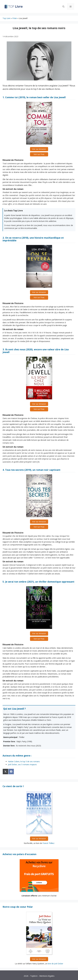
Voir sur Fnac (39, 154)
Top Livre (7, 18)
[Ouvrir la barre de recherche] (63, 6)
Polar (15, 18)
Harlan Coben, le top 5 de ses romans (24, 761)
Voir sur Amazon (39, 149)
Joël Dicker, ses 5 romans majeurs (22, 764)
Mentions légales (47, 976)
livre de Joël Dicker (55, 964)
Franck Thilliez (48, 843)
